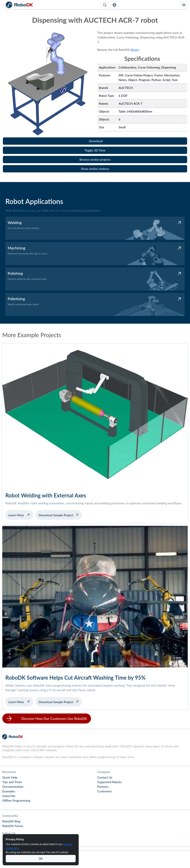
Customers (105, 791)
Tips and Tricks (12, 782)
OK (41, 859)
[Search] (105, 5)
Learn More (21, 515)
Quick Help (10, 777)
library (135, 50)
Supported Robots (109, 782)
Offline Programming (16, 800)
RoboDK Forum (13, 826)
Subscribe (9, 796)
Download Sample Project (56, 515)
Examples (9, 791)
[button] (114, 5)
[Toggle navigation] (184, 5)
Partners (103, 787)
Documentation (13, 787)
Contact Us (105, 777)
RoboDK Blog (11, 821)
